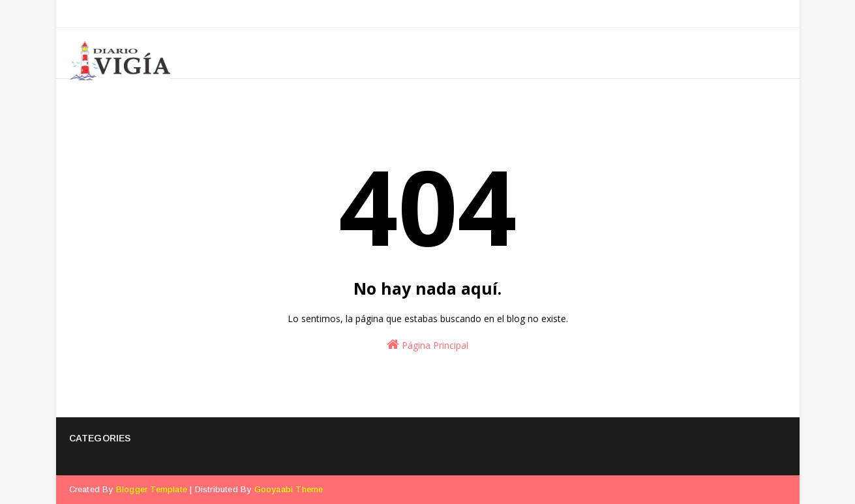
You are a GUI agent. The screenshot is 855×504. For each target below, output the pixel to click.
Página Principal (427, 345)
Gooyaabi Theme (289, 489)
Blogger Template (152, 489)
